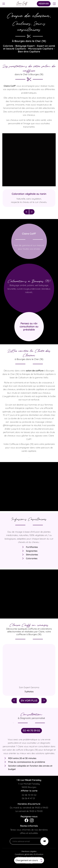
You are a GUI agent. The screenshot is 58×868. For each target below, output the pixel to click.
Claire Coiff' (10, 86)
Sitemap (29, 860)
